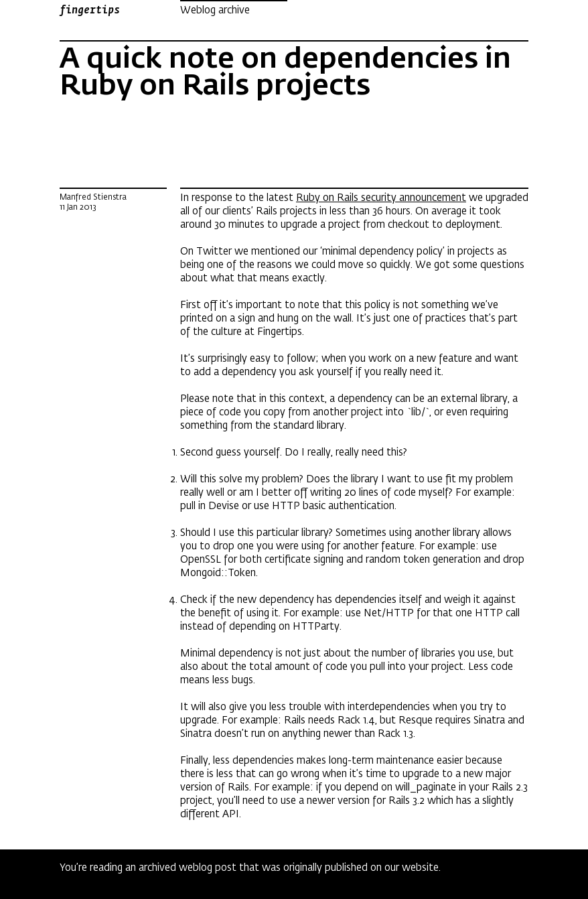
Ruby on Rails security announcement (381, 198)
